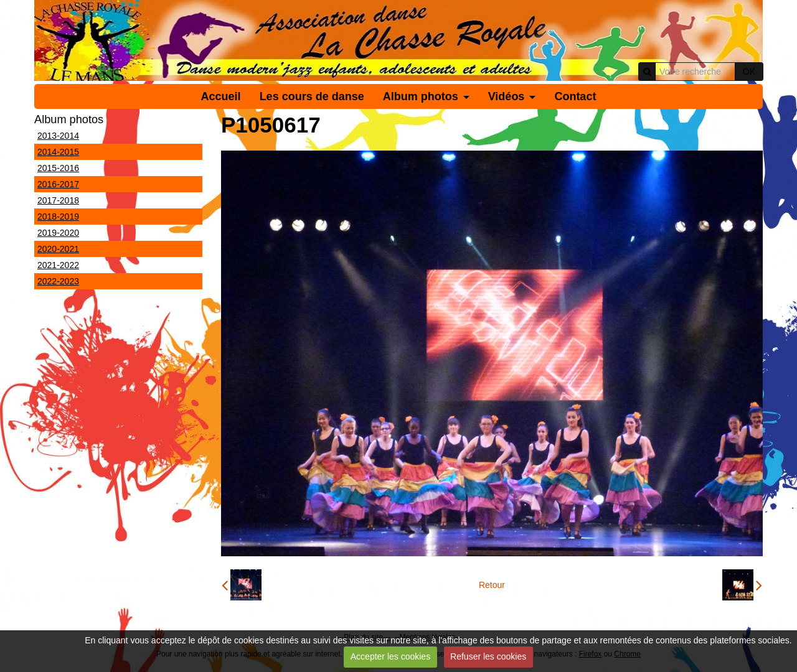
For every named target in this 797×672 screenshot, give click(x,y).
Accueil (221, 96)
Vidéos (507, 96)
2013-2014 (58, 136)
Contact (575, 96)
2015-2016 (58, 168)
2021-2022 (58, 265)
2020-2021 (58, 249)
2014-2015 (58, 152)
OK (749, 72)
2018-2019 (58, 217)
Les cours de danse (312, 96)
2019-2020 (58, 233)
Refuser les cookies (488, 656)
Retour (492, 585)
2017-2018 (58, 200)
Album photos (421, 96)
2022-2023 (58, 281)
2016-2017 (58, 184)
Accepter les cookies (390, 656)
